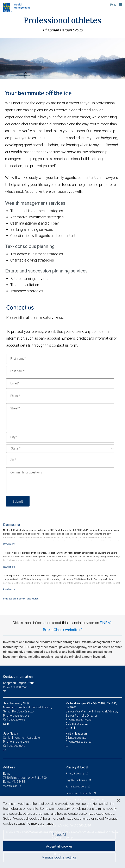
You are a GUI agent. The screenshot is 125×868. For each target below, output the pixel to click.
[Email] (60, 384)
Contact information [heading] (18, 677)
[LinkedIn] (9, 724)
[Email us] (5, 691)
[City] (60, 437)
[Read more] (9, 544)
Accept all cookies (59, 846)
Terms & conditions (76, 787)
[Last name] (60, 371)
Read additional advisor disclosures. (21, 599)
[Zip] (60, 460)
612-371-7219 (83, 720)
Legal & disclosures (77, 780)
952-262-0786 (17, 720)
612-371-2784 (21, 742)
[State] (60, 449)
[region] (62, 832)
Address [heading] (9, 767)
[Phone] (60, 396)
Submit (18, 501)
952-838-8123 (83, 742)
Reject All (59, 835)
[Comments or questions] (60, 481)
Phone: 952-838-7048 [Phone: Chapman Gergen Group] (15, 687)
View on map (10, 786)
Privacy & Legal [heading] (77, 767)
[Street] (60, 417)
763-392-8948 (17, 746)
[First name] (60, 359)
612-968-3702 (80, 724)
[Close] (118, 800)
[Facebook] (75, 728)
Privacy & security (75, 773)
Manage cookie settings (59, 857)
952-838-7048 (21, 716)
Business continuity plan (79, 793)
